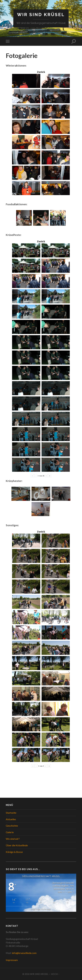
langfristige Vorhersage (41, 909)
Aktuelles (11, 819)
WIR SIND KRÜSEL (41, 15)
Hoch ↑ (55, 974)
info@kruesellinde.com (24, 953)
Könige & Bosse (14, 852)
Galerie (10, 832)
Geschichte (12, 826)
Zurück (41, 72)
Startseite (11, 813)
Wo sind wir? (13, 839)
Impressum (12, 960)
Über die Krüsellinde (17, 845)
